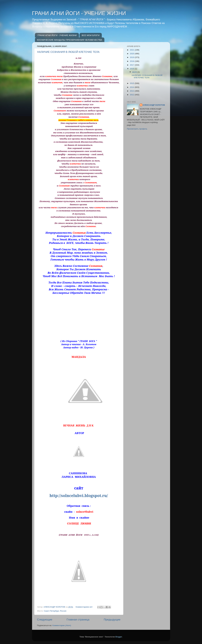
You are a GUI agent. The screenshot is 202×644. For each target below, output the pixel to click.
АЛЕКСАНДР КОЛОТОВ (154, 105)
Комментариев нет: (85, 607)
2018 (132, 61)
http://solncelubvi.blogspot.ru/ (79, 496)
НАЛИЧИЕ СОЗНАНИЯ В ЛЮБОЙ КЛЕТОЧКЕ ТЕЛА (68, 52)
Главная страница (78, 620)
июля (135, 72)
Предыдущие (112, 620)
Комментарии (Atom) (62, 625)
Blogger (119, 637)
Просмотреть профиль (137, 129)
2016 (132, 69)
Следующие (45, 620)
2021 (132, 50)
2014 (132, 87)
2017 (132, 65)
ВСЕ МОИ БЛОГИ (91, 35)
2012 (132, 95)
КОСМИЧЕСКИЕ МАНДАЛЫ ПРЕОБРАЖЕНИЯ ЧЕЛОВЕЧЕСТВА (70, 40)
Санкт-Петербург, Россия (55, 611)
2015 (132, 83)
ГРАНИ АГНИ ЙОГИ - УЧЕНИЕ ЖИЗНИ (79, 13)
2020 (132, 54)
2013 (132, 91)
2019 (132, 57)
